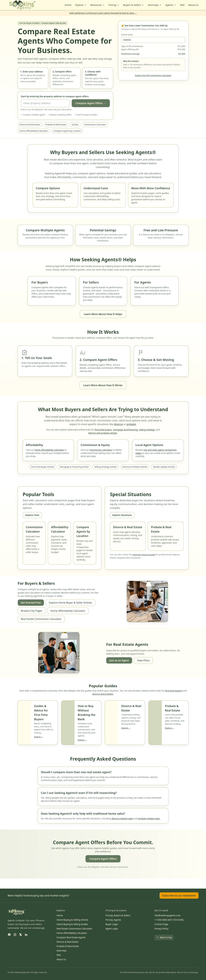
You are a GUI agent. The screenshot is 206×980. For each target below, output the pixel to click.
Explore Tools (32, 515)
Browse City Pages (32, 611)
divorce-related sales (122, 818)
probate (131, 424)
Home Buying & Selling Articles (72, 920)
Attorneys (155, 5)
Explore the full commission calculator (153, 75)
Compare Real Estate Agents (71, 937)
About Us (193, 5)
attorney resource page (144, 555)
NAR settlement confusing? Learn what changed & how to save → (103, 13)
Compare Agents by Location (67, 131)
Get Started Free (31, 603)
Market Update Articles (164, 467)
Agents (171, 5)
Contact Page (161, 924)
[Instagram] (15, 935)
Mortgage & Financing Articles (74, 467)
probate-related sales (149, 818)
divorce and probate (103, 694)
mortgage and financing (125, 430)
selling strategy (147, 430)
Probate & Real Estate (56, 125)
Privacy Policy (161, 929)
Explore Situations (122, 515)
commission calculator (101, 450)
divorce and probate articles (103, 433)
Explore (81, 5)
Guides (75, 125)
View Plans (143, 660)
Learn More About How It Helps (103, 314)
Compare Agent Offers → (91, 103)
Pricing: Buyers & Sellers (118, 915)
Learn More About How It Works (103, 385)
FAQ (182, 5)
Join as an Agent (119, 660)
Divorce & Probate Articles (135, 467)
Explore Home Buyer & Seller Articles (71, 603)
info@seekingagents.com (168, 915)
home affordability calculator (49, 450)
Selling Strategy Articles (106, 467)
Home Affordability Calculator (34, 131)
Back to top (164, 937)
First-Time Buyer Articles (43, 467)
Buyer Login (112, 924)
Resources (98, 5)
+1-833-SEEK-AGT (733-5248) (169, 920)
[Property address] (45, 103)
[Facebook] (9, 935)
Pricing (114, 5)
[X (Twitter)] (21, 935)
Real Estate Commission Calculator (41, 619)
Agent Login (112, 929)
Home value (127, 35)
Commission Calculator (95, 125)
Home (68, 5)
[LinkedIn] (26, 935)
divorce (118, 424)
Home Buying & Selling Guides (72, 924)
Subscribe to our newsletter (179, 896)
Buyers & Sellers (134, 5)
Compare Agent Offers (103, 859)
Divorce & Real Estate (30, 125)
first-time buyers (103, 430)
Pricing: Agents (113, 920)
